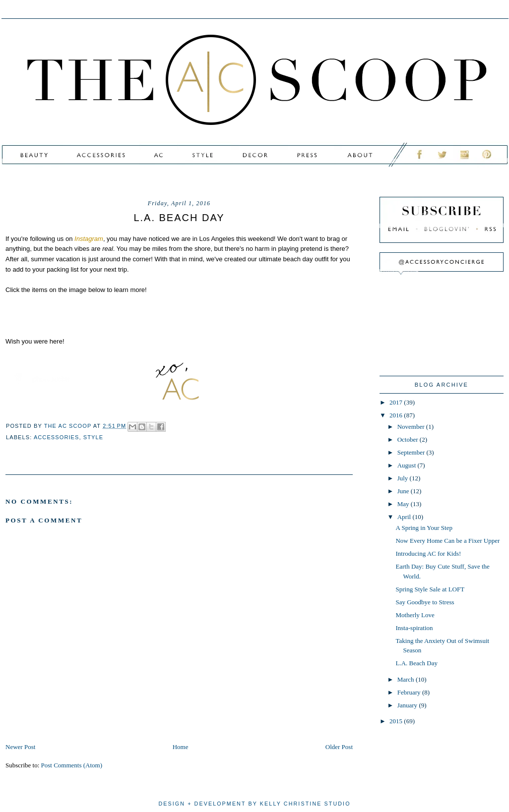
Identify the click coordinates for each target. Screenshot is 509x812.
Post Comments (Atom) (72, 765)
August (408, 465)
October (409, 439)
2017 (397, 402)
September (412, 452)
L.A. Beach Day (416, 663)
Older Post (339, 747)
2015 (397, 721)
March (407, 679)
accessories (57, 437)
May (404, 504)
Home (181, 747)
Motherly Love (415, 615)
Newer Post (20, 747)
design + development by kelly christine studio (254, 804)
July (404, 478)
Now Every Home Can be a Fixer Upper (447, 541)
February (410, 692)
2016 (397, 415)
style (93, 437)
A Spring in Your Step (424, 528)
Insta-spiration (414, 628)
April (405, 517)
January (408, 705)
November (412, 427)
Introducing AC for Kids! (428, 553)
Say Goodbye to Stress (425, 602)
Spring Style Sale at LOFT (430, 589)
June (404, 491)
